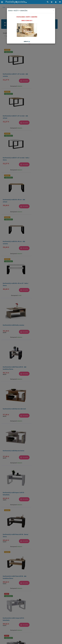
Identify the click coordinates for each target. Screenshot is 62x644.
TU (29, 41)
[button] (52, 2)
